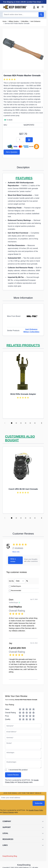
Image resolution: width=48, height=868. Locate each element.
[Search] (41, 15)
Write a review (13, 560)
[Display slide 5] (30, 423)
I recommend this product (18, 770)
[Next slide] (42, 423)
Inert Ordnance (35, 21)
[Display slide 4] (26, 423)
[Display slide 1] (12, 423)
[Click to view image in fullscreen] (23, 49)
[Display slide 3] (21, 423)
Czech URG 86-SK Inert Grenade (23, 489)
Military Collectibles (31, 332)
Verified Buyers (16, 586)
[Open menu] (43, 7)
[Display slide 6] (35, 423)
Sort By (11, 581)
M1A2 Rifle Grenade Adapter (23, 394)
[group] (10, 79)
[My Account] (34, 7)
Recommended (16, 590)
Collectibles (25, 21)
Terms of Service (23, 782)
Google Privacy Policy (36, 810)
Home (4, 21)
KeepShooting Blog (10, 856)
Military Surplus (14, 21)
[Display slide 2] (16, 423)
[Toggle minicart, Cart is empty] (38, 7)
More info (16, 552)
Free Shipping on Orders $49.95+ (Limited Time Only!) (23, 2)
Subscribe (39, 803)
